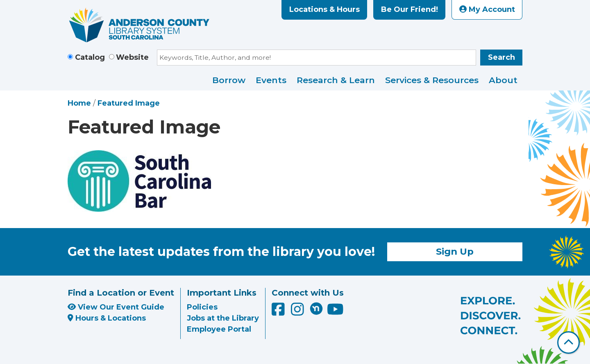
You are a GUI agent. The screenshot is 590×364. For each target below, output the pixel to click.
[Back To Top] (568, 343)
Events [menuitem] (271, 80)
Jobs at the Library (223, 318)
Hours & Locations (107, 318)
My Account (487, 9)
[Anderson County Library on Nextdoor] (316, 308)
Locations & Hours (324, 9)
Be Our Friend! (410, 9)
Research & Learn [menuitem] (336, 80)
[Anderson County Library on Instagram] (298, 312)
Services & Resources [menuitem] (432, 80)
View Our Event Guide (116, 307)
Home (79, 103)
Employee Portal (219, 329)
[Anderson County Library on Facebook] (279, 312)
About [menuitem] (503, 80)
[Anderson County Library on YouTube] (335, 312)
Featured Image (129, 103)
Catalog (90, 57)
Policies (202, 307)
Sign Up (455, 251)
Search (501, 57)
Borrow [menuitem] (229, 80)
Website (132, 57)
